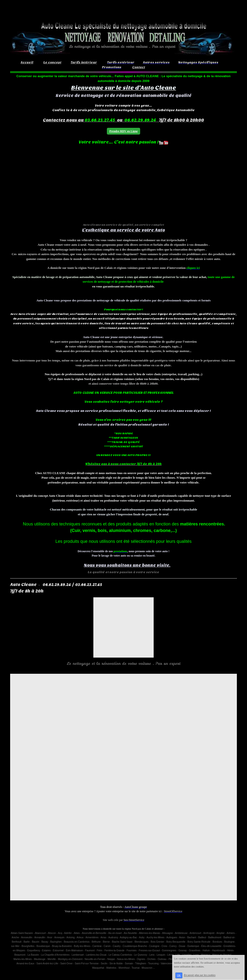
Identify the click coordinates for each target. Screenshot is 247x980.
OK (179, 975)
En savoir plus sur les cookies (200, 975)
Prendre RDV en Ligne (123, 131)
